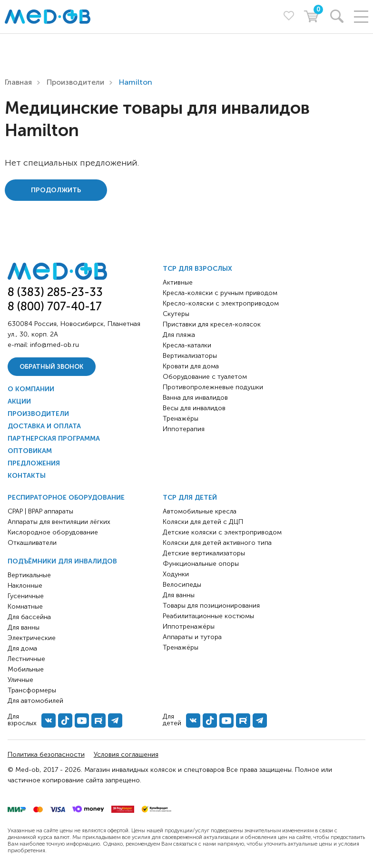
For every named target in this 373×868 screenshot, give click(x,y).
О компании (31, 389)
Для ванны (24, 627)
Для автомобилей (35, 701)
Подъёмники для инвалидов (62, 561)
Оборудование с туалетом (205, 377)
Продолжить (56, 190)
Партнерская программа (54, 439)
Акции (19, 401)
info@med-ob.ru (54, 345)
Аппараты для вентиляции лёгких (59, 522)
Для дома (22, 648)
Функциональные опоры (201, 564)
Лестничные (26, 659)
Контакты (27, 476)
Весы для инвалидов (194, 408)
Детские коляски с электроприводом (222, 532)
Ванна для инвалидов (195, 398)
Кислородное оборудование (53, 532)
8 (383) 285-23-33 (55, 292)
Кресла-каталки (187, 345)
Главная (18, 82)
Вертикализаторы (190, 356)
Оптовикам (30, 451)
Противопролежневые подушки (213, 387)
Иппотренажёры (189, 626)
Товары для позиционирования (211, 606)
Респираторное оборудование (66, 498)
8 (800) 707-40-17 (55, 306)
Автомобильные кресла (200, 511)
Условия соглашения (126, 755)
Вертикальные (29, 575)
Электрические (32, 638)
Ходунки (176, 574)
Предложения (34, 463)
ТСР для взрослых (197, 269)
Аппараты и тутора (192, 637)
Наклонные (25, 586)
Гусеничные (26, 596)
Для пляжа (179, 335)
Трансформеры (32, 690)
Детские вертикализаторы (204, 553)
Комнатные (25, 607)
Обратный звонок (51, 367)
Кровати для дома (191, 366)
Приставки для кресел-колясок (212, 324)
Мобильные (26, 669)
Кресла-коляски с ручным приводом (220, 293)
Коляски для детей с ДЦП (203, 522)
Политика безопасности (46, 755)
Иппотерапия (184, 429)
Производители (75, 82)
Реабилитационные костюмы (208, 616)
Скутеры (176, 314)
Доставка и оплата (44, 426)
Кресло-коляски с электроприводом (221, 303)
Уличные (20, 680)
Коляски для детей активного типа (217, 543)
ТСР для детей (190, 498)
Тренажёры (181, 419)
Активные (178, 282)
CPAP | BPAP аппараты (40, 511)
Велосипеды (182, 585)
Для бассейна (29, 617)
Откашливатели (32, 543)
